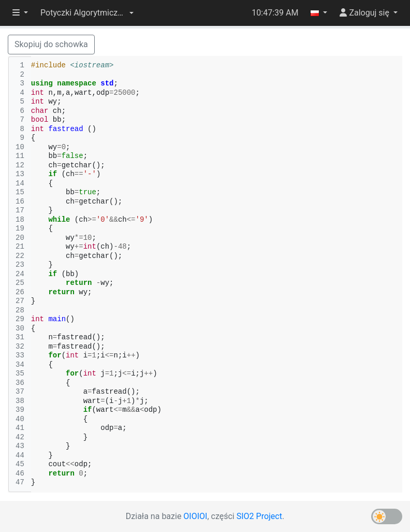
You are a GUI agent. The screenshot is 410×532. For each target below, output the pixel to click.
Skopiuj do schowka (51, 44)
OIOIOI (195, 516)
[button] (87, 13)
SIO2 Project (259, 516)
